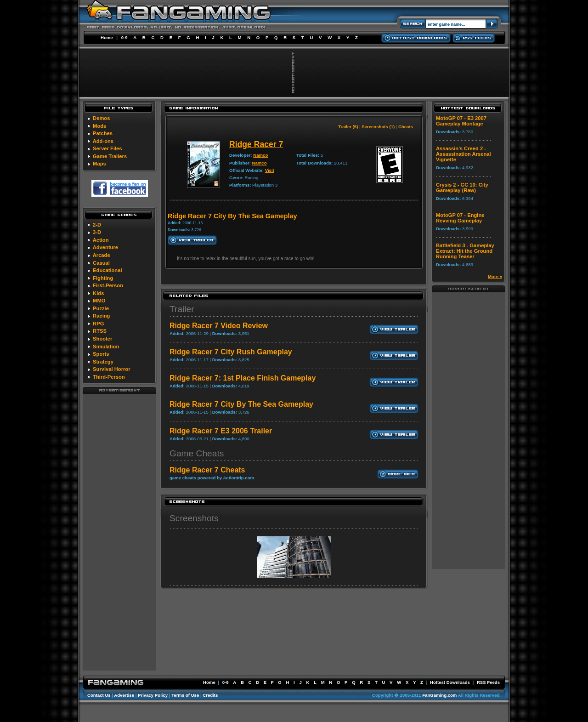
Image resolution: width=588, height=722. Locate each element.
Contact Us (99, 695)
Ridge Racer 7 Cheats (207, 470)
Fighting (103, 278)
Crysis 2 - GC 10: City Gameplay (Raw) (462, 188)
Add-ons (103, 141)
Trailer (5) (348, 127)
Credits (210, 695)
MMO (99, 301)
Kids (98, 293)
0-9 (124, 37)
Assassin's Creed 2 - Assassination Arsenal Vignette (464, 154)
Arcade (102, 255)
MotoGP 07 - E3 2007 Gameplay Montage (461, 121)
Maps (99, 164)
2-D (97, 225)
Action (101, 240)
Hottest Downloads (450, 682)
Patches (103, 133)
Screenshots (194, 518)
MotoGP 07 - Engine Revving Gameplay (460, 218)
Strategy (103, 362)
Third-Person (109, 377)
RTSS (100, 331)
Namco (260, 155)
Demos (101, 118)
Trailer (182, 309)
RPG (98, 324)
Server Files (107, 148)
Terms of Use (185, 695)
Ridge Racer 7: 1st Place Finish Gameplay (243, 378)
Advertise (124, 695)
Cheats (406, 127)
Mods (99, 126)
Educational (107, 270)
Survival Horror (111, 369)
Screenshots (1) (378, 127)
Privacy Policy (153, 695)
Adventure (105, 247)
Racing (101, 316)
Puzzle (101, 308)
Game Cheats (197, 453)
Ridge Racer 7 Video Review (219, 326)
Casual (101, 263)
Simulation (106, 347)
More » (495, 276)
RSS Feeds (488, 682)
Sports (101, 354)
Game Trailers (110, 156)
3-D (97, 232)
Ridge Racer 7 (256, 144)
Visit (270, 170)
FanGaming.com (439, 695)
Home (107, 37)
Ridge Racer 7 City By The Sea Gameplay (241, 404)
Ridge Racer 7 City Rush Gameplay (231, 352)
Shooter (102, 339)
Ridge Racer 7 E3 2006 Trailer (221, 431)
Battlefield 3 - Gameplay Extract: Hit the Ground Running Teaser (465, 251)
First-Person (108, 285)
